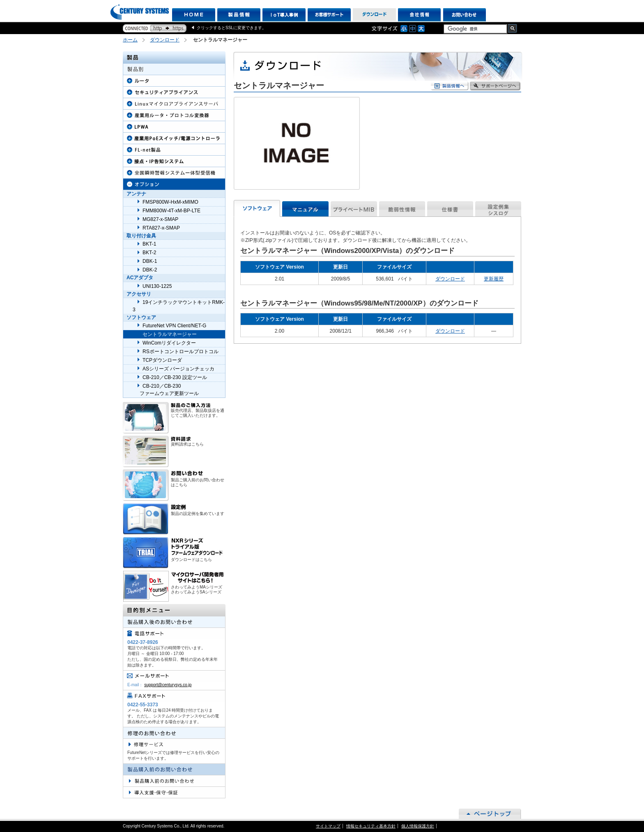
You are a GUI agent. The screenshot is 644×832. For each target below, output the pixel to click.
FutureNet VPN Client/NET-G (174, 326)
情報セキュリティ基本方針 (371, 826)
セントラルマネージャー (170, 334)
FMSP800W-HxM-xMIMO (170, 202)
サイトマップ (328, 826)
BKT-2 (149, 253)
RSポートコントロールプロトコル (181, 352)
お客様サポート (329, 15)
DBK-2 (150, 270)
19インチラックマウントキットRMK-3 (179, 306)
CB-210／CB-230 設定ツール (175, 377)
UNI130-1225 (157, 286)
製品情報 (239, 15)
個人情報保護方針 (418, 826)
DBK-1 (150, 261)
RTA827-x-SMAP (161, 228)
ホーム (130, 40)
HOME (194, 15)
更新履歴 (494, 279)
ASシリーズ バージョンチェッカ (178, 369)
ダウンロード (374, 15)
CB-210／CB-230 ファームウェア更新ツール (166, 390)
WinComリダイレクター (169, 343)
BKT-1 (149, 244)
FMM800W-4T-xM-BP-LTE (171, 211)
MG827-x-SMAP (160, 219)
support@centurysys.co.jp (168, 685)
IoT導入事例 (284, 15)
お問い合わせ (465, 15)
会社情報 (420, 15)
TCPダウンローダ (162, 360)
